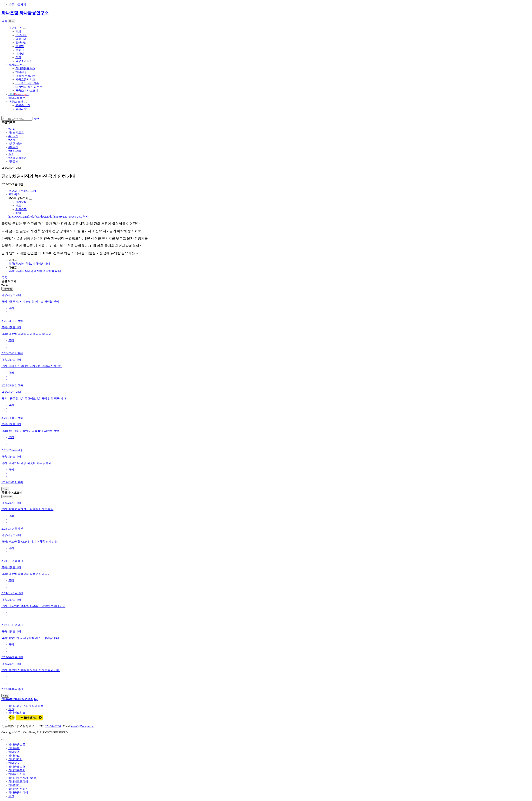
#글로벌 (13, 161)
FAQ (11, 709)
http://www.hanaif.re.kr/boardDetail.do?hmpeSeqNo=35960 (42, 217)
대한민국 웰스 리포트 (29, 87)
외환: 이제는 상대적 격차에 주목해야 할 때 (35, 271)
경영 (18, 57)
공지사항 (21, 109)
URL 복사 (83, 217)
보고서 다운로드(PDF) (22, 191)
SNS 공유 (14, 194)
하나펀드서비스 (18, 789)
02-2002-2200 (53, 726)
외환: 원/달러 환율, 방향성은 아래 (29, 264)
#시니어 (13, 136)
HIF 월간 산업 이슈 (27, 83)
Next (5, 489)
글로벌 (20, 46)
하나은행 (14, 748)
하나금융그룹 (17, 745)
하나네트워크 (17, 713)
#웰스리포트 (16, 132)
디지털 (20, 54)
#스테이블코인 (18, 158)
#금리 (12, 129)
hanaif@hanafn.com (83, 726)
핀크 (11, 796)
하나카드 (14, 756)
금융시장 (21, 35)
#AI (11, 154)
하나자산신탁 (17, 774)
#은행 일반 (15, 144)
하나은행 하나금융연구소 (25, 13)
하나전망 (21, 72)
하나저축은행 (17, 770)
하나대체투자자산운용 (22, 778)
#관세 (12, 140)
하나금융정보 (17, 98)
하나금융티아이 (18, 792)
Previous (7, 289)
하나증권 (14, 752)
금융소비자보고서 (27, 91)
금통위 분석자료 (26, 76)
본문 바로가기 (17, 4)
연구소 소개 (16, 102)
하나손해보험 (17, 767)
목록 (4, 278)
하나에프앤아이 (18, 781)
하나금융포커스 (25, 68)
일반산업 (21, 43)
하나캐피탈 (15, 759)
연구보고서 (15, 28)
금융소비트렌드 (25, 61)
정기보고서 (15, 65)
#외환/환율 (15, 151)
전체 (18, 32)
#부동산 (13, 147)
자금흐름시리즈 (25, 79)
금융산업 (21, 39)
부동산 (20, 50)
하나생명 (14, 763)
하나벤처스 (15, 785)
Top (36, 699)
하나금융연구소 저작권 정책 (26, 706)
